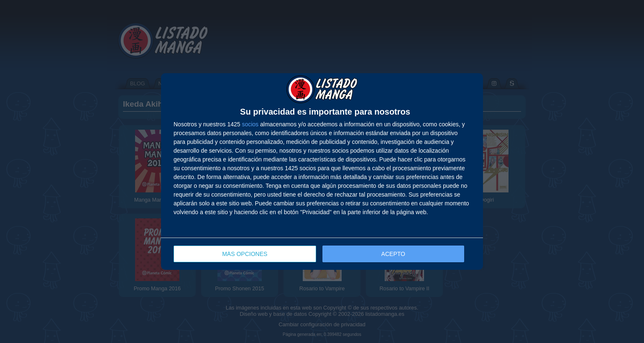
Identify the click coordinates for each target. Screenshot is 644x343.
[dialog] (322, 172)
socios (250, 124)
